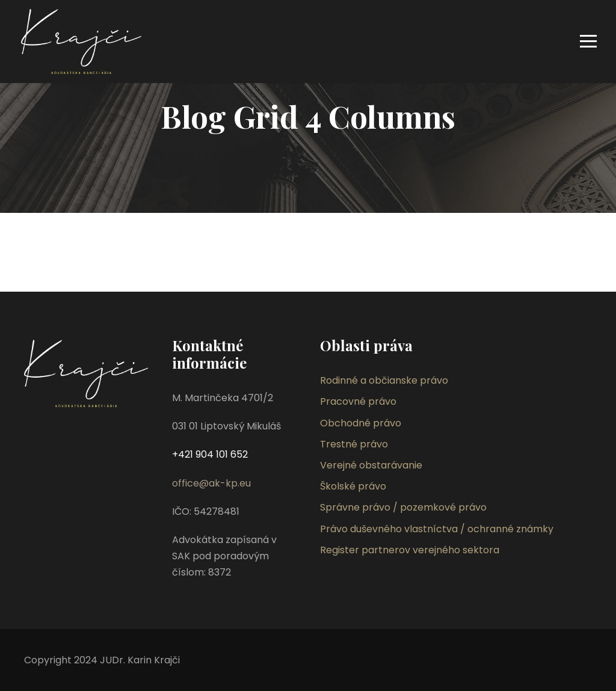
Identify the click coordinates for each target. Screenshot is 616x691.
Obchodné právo (361, 423)
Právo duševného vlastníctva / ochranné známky (437, 529)
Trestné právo (354, 444)
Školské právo (353, 486)
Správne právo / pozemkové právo (403, 507)
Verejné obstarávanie (371, 465)
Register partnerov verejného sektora (410, 550)
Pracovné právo (358, 401)
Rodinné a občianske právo (384, 380)
